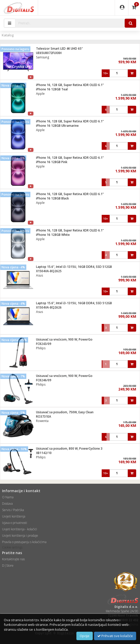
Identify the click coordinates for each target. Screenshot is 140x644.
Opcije (85, 636)
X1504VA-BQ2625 (49, 271)
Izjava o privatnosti (15, 523)
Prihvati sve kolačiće (115, 636)
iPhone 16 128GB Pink (52, 162)
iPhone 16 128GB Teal (52, 89)
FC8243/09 (44, 344)
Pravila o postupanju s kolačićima (24, 542)
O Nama (8, 497)
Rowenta (42, 421)
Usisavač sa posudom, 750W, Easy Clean (65, 412)
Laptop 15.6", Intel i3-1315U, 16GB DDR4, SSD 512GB (74, 267)
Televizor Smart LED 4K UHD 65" (59, 49)
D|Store (8, 566)
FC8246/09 (44, 380)
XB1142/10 (44, 453)
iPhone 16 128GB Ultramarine (57, 126)
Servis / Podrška (13, 510)
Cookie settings (12, 547)
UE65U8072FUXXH (49, 53)
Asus (39, 275)
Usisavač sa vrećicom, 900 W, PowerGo (64, 339)
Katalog (8, 35)
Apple (40, 94)
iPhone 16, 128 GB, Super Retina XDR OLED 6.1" (70, 85)
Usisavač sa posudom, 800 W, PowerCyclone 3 (69, 448)
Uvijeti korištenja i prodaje (20, 536)
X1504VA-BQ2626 (49, 307)
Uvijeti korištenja (14, 516)
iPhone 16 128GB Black (53, 198)
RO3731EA (44, 416)
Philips (41, 348)
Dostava (7, 504)
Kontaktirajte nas (13, 559)
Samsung (43, 57)
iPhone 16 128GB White (53, 235)
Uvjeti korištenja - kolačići (20, 529)
